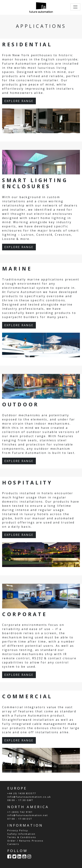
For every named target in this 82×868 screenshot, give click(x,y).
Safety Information (21, 834)
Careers (13, 844)
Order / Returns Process (25, 841)
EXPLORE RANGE (19, 101)
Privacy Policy (18, 830)
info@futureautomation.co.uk (29, 797)
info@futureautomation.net (28, 815)
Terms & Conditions (22, 837)
